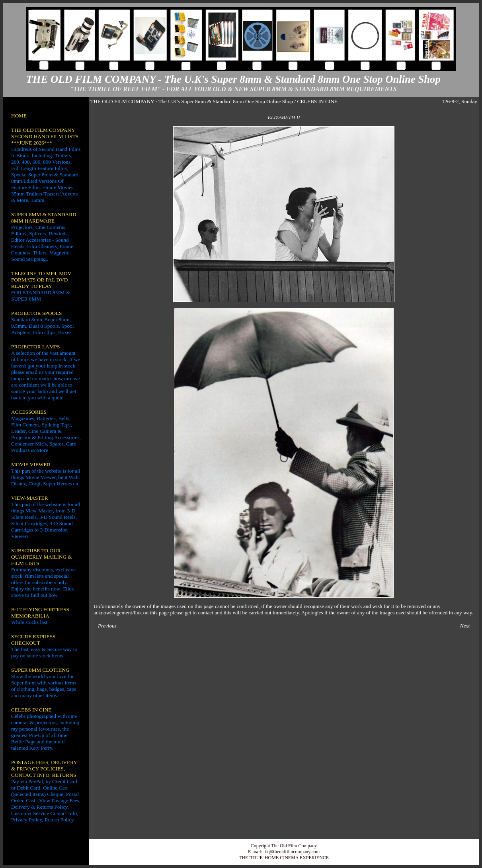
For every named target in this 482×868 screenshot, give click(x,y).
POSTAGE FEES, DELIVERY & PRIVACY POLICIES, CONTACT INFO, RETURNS (44, 769)
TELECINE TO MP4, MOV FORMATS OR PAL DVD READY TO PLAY (41, 280)
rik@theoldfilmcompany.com (292, 852)
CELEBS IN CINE (31, 710)
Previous (107, 626)
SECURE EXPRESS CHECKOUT (33, 640)
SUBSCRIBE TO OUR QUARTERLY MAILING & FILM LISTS (42, 557)
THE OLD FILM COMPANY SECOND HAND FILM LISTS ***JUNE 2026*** (45, 136)
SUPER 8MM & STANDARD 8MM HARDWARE (44, 218)
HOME (19, 116)
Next (465, 626)
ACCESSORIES (29, 412)
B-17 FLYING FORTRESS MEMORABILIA (40, 613)
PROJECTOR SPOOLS (37, 313)
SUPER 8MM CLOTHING (40, 670)
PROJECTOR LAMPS (35, 347)
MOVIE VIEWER (31, 464)
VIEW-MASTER (30, 498)
